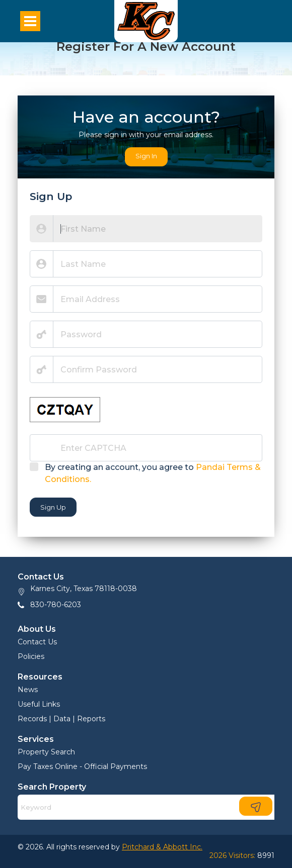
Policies (31, 656)
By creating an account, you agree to (153, 473)
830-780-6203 (56, 605)
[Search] (146, 807)
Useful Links (39, 704)
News (28, 690)
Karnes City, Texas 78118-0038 (84, 589)
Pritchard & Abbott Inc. (162, 847)
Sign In (146, 156)
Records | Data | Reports (61, 719)
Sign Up (53, 507)
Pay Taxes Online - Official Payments (82, 766)
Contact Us (37, 642)
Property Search (46, 752)
